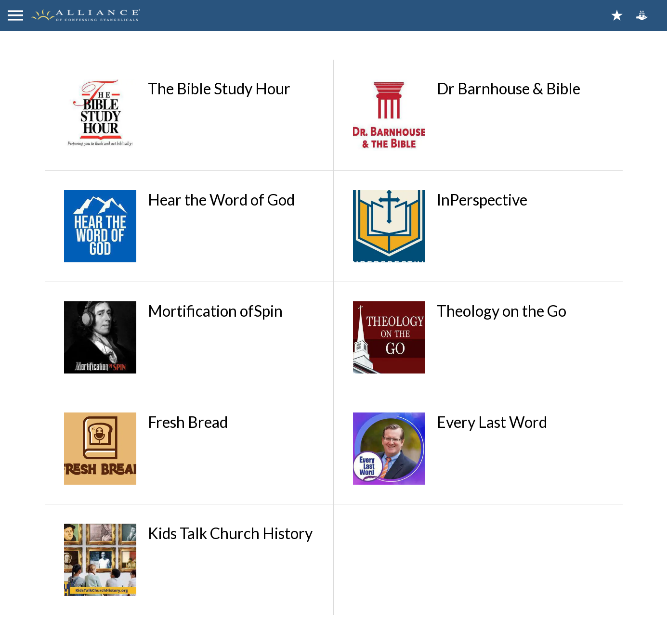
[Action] (642, 15)
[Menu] (15, 15)
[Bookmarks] (617, 15)
